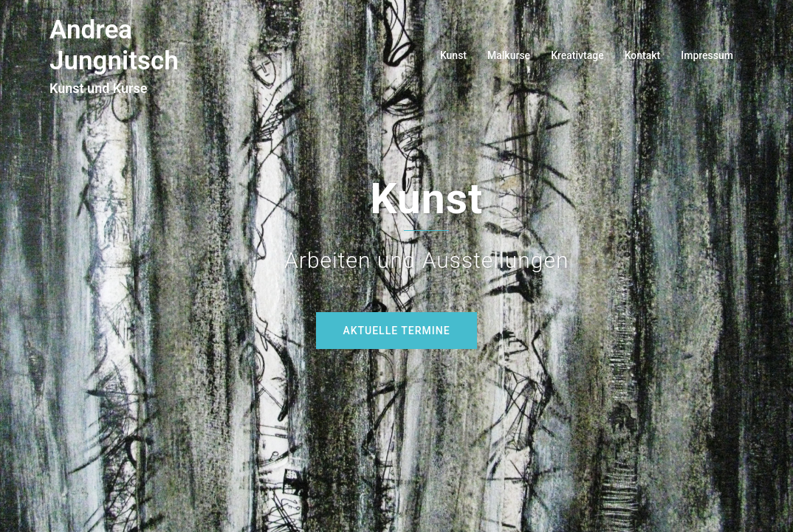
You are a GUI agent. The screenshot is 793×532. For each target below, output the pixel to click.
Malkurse (509, 55)
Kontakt (643, 55)
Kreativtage (577, 55)
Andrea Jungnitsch (114, 45)
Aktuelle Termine (396, 331)
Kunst (453, 55)
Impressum (707, 55)
